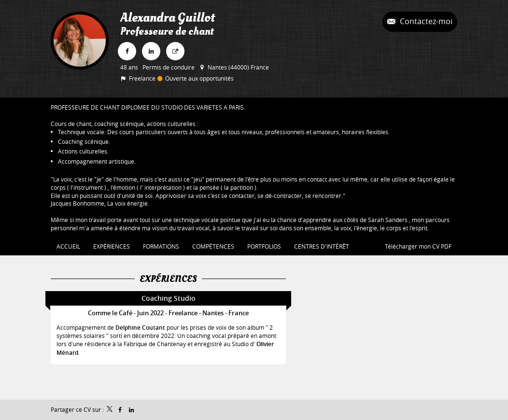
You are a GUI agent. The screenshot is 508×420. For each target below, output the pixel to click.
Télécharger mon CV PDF (418, 246)
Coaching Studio (169, 298)
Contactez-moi (425, 21)
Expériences (168, 279)
